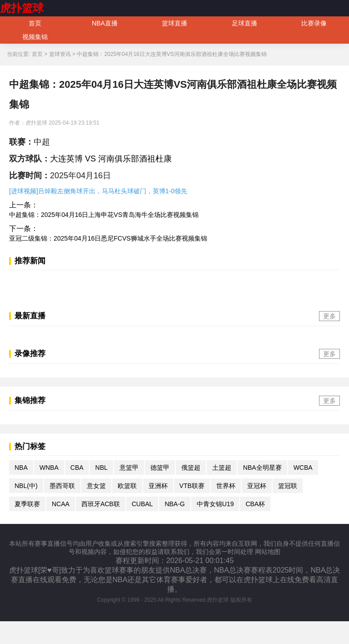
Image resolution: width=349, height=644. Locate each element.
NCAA (61, 504)
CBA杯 (255, 504)
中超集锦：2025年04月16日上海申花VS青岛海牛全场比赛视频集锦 (104, 215)
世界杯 (226, 486)
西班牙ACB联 (101, 504)
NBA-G (174, 504)
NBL (102, 468)
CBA (77, 468)
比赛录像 (314, 23)
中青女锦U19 (215, 504)
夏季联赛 (27, 504)
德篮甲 (160, 468)
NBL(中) (26, 486)
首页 (35, 23)
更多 (329, 316)
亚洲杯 (158, 486)
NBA (21, 468)
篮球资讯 (60, 54)
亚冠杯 (257, 486)
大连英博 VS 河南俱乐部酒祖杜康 (111, 159)
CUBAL (142, 504)
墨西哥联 (62, 486)
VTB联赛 (192, 486)
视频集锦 (35, 37)
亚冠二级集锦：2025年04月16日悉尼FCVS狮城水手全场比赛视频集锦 (108, 238)
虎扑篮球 (22, 8)
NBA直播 (105, 23)
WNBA (49, 468)
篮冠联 (288, 486)
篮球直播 (174, 23)
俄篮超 (191, 468)
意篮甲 (129, 468)
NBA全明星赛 (262, 468)
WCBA (303, 468)
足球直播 (244, 23)
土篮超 (222, 468)
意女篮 (96, 486)
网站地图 (268, 552)
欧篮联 (127, 486)
